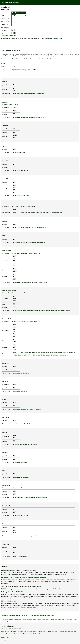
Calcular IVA (7, 2)
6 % (14, 261)
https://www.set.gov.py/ (20, 462)
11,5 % (15, 491)
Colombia (5, 161)
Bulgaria (11, 619)
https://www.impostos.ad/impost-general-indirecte (28, 117)
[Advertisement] (37, 15)
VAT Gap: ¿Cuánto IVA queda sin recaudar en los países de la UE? (22, 587)
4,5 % (15, 111)
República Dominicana (9, 506)
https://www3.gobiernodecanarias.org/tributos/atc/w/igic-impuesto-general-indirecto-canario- (41, 310)
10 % (15, 88)
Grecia (48, 619)
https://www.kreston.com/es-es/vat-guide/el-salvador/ (29, 242)
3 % (14, 138)
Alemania (24, 619)
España (5, 82)
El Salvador (6, 236)
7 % (14, 304)
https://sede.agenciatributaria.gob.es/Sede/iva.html (29, 94)
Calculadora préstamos (32, 632)
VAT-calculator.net (5, 619)
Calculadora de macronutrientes (66, 632)
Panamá (5, 432)
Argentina (5, 126)
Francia (44, 619)
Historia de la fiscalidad (9, 601)
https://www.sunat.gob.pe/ (21, 477)
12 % (15, 367)
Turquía (32, 621)
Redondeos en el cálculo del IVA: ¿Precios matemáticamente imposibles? (24, 577)
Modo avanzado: (5, 27)
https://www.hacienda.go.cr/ (21, 196)
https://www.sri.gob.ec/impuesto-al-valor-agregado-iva (30, 228)
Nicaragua (6, 418)
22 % (15, 527)
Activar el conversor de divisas (9, 35)
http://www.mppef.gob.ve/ (21, 556)
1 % (14, 114)
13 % (8, 10)
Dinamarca (30, 619)
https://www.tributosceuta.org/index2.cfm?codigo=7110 (30, 282)
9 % (14, 259)
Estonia (35, 619)
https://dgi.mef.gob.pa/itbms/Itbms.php (25, 444)
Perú (4, 471)
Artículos (12, 615)
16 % (15, 403)
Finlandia (41, 621)
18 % (15, 385)
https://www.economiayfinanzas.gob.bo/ (24, 70)
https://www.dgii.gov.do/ (20, 515)
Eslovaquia (22, 621)
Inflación (49, 632)
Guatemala (6, 363)
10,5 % (15, 135)
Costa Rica (6, 179)
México (5, 399)
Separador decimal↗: (6, 33)
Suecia (27, 621)
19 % (15, 149)
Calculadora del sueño (5, 634)
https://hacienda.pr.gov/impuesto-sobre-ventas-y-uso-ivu (30, 497)
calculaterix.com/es (5, 637)
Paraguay (5, 453)
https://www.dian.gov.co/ (20, 171)
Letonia (64, 619)
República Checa (18, 619)
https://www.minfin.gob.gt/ (21, 373)
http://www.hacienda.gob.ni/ (21, 424)
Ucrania (36, 621)
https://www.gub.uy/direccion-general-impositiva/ (28, 536)
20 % (15, 296)
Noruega (75, 619)
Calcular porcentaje (14, 50)
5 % (14, 167)
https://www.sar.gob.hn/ (20, 391)
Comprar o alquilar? (42, 632)
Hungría (52, 619)
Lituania (60, 619)
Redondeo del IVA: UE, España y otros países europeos (18, 570)
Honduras (5, 381)
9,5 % (15, 108)
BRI (75, 632)
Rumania (12, 621)
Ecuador (5, 221)
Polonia (2, 621)
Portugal (7, 621)
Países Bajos (69, 619)
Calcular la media (37, 634)
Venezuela (6, 544)
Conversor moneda (5, 632)
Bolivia (3, 63)
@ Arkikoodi (3, 641)
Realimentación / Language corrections (42, 615)
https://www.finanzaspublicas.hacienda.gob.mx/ (28, 409)
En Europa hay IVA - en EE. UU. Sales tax (14, 592)
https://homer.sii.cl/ (19, 152)
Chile (4, 146)
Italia (56, 619)
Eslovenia (17, 621)
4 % (14, 90)
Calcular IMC (55, 632)
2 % (14, 190)
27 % (15, 129)
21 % (15, 85)
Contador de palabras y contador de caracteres (22, 634)
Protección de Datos (22, 615)
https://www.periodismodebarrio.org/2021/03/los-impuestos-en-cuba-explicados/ (37, 213)
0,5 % (15, 271)
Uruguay (5, 524)
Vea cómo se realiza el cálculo (54, 39)
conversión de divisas (72, 56)
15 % (15, 224)
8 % (14, 327)
